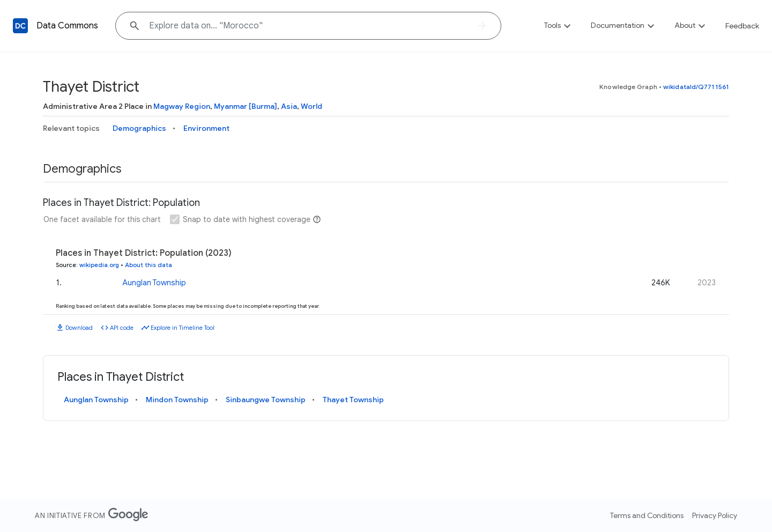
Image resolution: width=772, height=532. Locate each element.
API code (122, 328)
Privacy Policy (715, 515)
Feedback (742, 26)
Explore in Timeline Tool (183, 328)
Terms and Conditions (647, 515)
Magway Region (182, 106)
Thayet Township (353, 400)
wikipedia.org (99, 265)
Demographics (139, 128)
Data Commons (67, 26)
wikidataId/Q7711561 (696, 87)
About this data (149, 265)
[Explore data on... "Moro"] (308, 26)
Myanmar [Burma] (246, 106)
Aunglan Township (154, 283)
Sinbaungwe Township (266, 400)
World (311, 106)
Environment (206, 128)
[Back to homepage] (20, 26)
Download (79, 328)
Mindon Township (177, 400)
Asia (289, 106)
